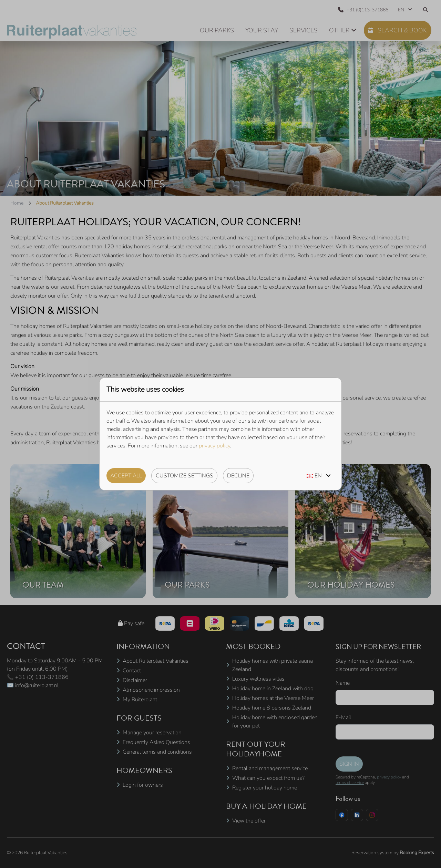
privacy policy (214, 446)
